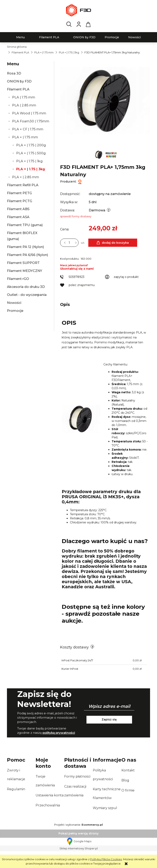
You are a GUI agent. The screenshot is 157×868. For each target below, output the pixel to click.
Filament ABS (18, 209)
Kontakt (128, 787)
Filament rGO (18, 279)
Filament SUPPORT (23, 263)
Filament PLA (18, 89)
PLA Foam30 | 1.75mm (31, 121)
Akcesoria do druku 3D (26, 287)
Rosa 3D (14, 73)
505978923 (77, 294)
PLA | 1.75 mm (24, 97)
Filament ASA (18, 217)
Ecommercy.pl (92, 841)
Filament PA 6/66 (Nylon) (27, 255)
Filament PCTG (20, 201)
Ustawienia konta (50, 812)
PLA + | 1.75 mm (25, 137)
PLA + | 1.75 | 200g (31, 145)
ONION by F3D (19, 81)
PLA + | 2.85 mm (26, 177)
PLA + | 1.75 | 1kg (29, 161)
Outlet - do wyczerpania (27, 295)
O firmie (128, 807)
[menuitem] (20, 37)
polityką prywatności (59, 749)
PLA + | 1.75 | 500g (31, 153)
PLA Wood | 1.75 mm (29, 113)
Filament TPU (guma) (25, 225)
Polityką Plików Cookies (106, 859)
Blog (125, 797)
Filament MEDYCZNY (25, 271)
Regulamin (16, 806)
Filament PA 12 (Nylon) (25, 247)
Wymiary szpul (105, 825)
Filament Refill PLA (23, 185)
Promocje (15, 311)
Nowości (14, 303)
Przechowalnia (48, 822)
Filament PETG (19, 193)
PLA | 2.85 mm (24, 105)
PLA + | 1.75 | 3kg (31, 169)
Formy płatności (77, 793)
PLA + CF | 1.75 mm (28, 129)
